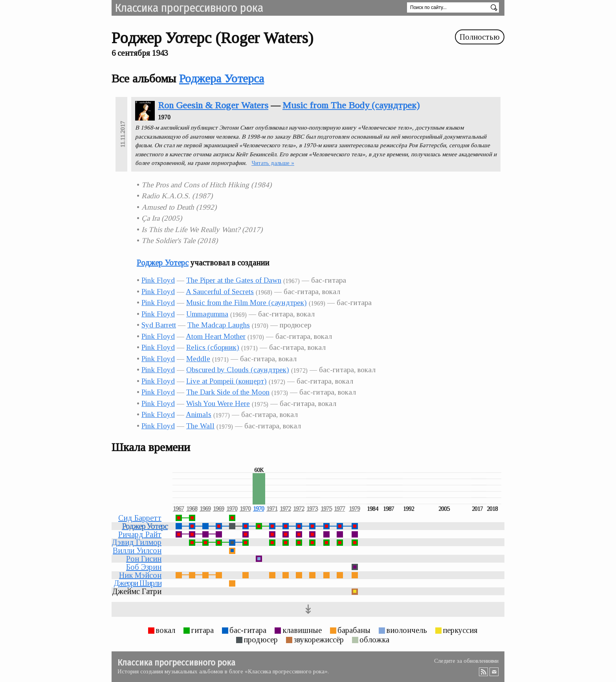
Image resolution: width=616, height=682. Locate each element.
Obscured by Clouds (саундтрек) (238, 370)
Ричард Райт (140, 534)
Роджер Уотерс (163, 263)
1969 (205, 509)
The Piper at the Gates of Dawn (234, 280)
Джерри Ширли (137, 583)
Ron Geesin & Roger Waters (213, 105)
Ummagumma (207, 314)
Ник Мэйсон (140, 575)
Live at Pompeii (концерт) (226, 381)
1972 (285, 509)
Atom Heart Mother (216, 336)
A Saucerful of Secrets (220, 292)
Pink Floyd (158, 280)
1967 (178, 509)
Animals (199, 414)
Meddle (198, 359)
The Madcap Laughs (219, 325)
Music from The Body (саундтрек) (351, 105)
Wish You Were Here (218, 403)
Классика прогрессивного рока (189, 8)
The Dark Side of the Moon (228, 392)
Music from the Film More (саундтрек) (247, 303)
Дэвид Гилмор (137, 542)
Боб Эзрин (144, 567)
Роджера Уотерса (222, 78)
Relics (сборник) (213, 347)
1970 (232, 509)
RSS (484, 672)
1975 (326, 509)
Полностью (480, 37)
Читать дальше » (273, 163)
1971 (272, 509)
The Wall (200, 426)
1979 (354, 509)
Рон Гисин (144, 559)
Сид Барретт (140, 518)
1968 (192, 509)
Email (494, 672)
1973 (312, 509)
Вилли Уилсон (137, 550)
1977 (339, 509)
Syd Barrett (159, 325)
